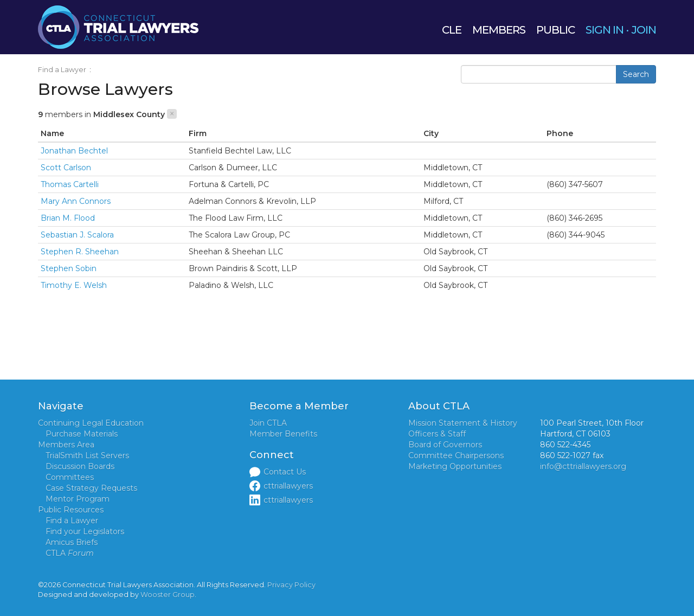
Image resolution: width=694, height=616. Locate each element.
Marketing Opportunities (455, 466)
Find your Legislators (85, 531)
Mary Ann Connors (76, 201)
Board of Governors (445, 445)
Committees (70, 477)
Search (636, 74)
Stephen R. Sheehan (80, 252)
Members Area (66, 445)
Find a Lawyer (62, 70)
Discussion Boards (80, 466)
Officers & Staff (437, 434)
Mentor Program (78, 499)
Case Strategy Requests (91, 488)
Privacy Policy (291, 585)
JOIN (644, 30)
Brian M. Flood (68, 218)
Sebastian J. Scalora (77, 235)
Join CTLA (268, 423)
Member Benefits (283, 434)
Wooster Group (168, 595)
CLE (452, 30)
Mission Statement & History (463, 423)
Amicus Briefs (72, 542)
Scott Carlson (66, 168)
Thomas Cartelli (70, 184)
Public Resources (71, 510)
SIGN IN (605, 30)
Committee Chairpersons (456, 455)
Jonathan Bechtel (74, 151)
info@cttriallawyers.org (583, 466)
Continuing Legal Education (91, 423)
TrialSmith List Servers (87, 455)
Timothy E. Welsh (74, 285)
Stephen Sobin (69, 268)
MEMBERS (499, 30)
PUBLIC (555, 30)
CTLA (70, 553)
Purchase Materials (82, 434)
